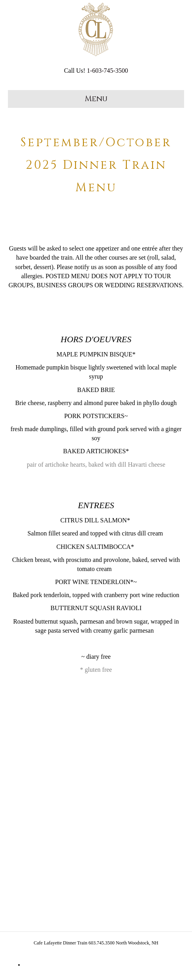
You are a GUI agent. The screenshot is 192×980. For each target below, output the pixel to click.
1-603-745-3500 (107, 71)
